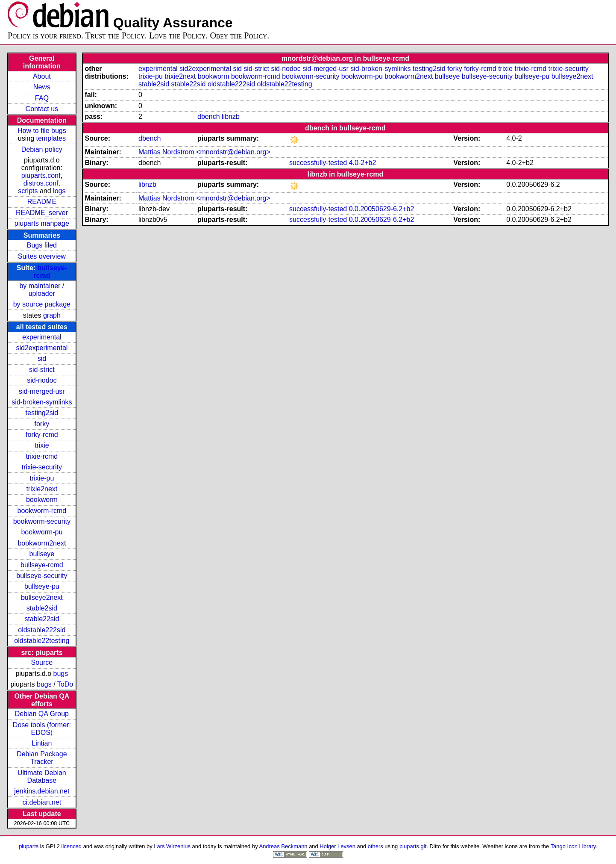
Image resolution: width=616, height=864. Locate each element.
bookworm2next (42, 543)
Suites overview (42, 256)
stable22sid (42, 619)
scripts (28, 191)
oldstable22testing (42, 641)
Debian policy (42, 149)
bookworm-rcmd (42, 511)
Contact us (42, 109)
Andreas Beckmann (283, 846)
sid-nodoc (42, 380)
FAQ (42, 98)
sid (42, 358)
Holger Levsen (337, 846)
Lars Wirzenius (172, 846)
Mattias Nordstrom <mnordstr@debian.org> (204, 152)
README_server (42, 213)
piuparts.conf (41, 175)
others (375, 846)
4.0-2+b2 (363, 163)
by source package (42, 304)
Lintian (42, 743)
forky (42, 424)
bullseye (42, 554)
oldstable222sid (42, 630)
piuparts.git (413, 846)
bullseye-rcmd (42, 565)
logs (59, 191)
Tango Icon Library (573, 846)
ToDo (65, 684)
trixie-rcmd (42, 456)
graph (52, 315)
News (42, 87)
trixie (42, 445)
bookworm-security (42, 521)
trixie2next (42, 489)
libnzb (231, 116)
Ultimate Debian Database (42, 777)
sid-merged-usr (42, 391)
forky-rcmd (42, 435)
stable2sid (42, 608)
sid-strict (42, 370)
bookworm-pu (42, 532)
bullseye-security (42, 576)
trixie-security (42, 467)
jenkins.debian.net (42, 791)
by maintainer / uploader (42, 290)
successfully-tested (318, 163)
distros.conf (41, 183)
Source (42, 662)
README (42, 202)
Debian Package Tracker (42, 758)
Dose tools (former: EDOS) (42, 729)
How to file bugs (42, 131)
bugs (61, 674)
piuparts (29, 846)
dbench (209, 116)
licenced (72, 846)
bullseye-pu (42, 586)
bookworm (42, 500)
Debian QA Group (42, 714)
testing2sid (42, 413)
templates (51, 138)
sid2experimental (42, 348)
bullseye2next (42, 597)
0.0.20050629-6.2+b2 (382, 209)
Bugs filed (42, 245)
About (42, 76)
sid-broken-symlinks (42, 402)
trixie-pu (42, 478)
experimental (42, 337)
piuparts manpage (42, 223)
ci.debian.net (42, 802)
